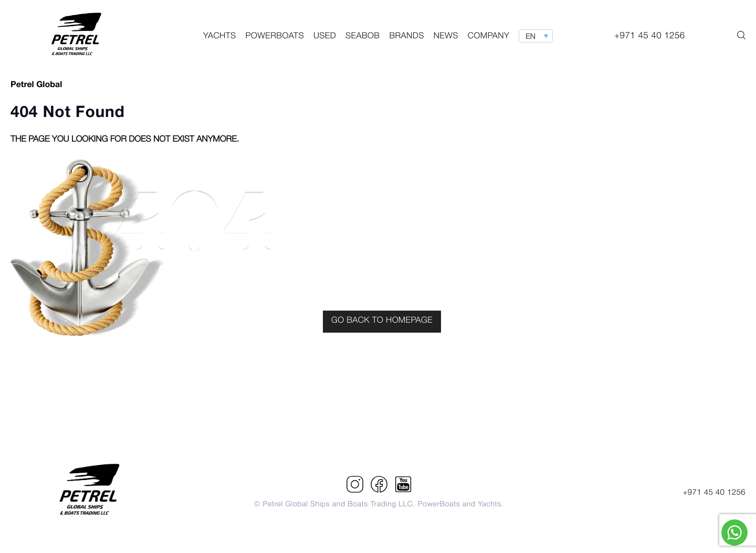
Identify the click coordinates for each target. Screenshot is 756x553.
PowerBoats (275, 37)
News (446, 37)
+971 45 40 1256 (714, 493)
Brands (406, 37)
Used (325, 37)
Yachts (220, 37)
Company (489, 37)
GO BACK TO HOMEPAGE (382, 321)
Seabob (363, 37)
